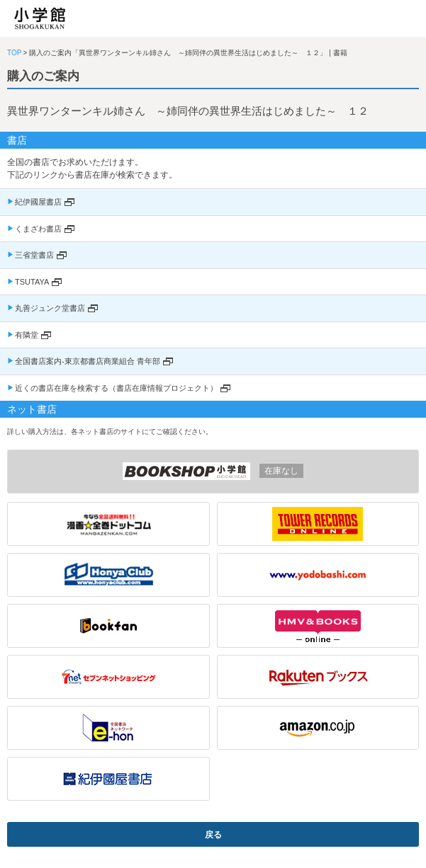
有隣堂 (27, 335)
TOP (14, 53)
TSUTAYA (32, 282)
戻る (213, 835)
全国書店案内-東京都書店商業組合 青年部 (88, 361)
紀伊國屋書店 (38, 202)
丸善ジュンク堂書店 (50, 308)
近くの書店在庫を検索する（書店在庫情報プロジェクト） (116, 388)
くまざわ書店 (38, 229)
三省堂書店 (34, 255)
